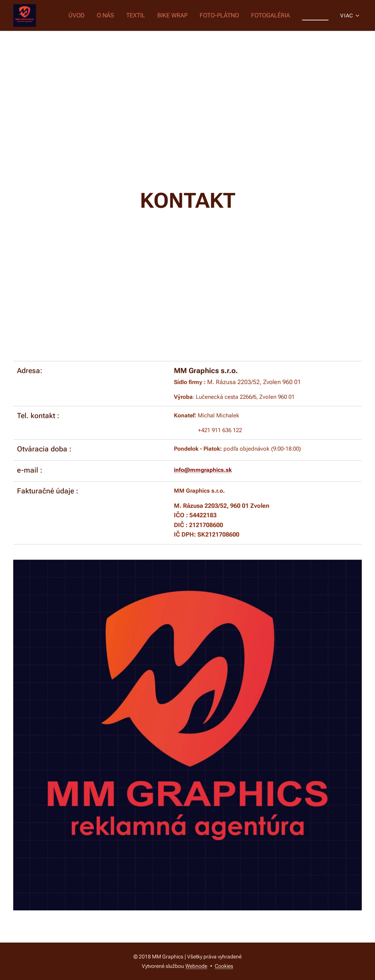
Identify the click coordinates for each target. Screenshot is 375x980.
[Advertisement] (187, 88)
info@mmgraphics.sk (203, 470)
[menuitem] (85, 16)
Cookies (224, 966)
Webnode (196, 966)
